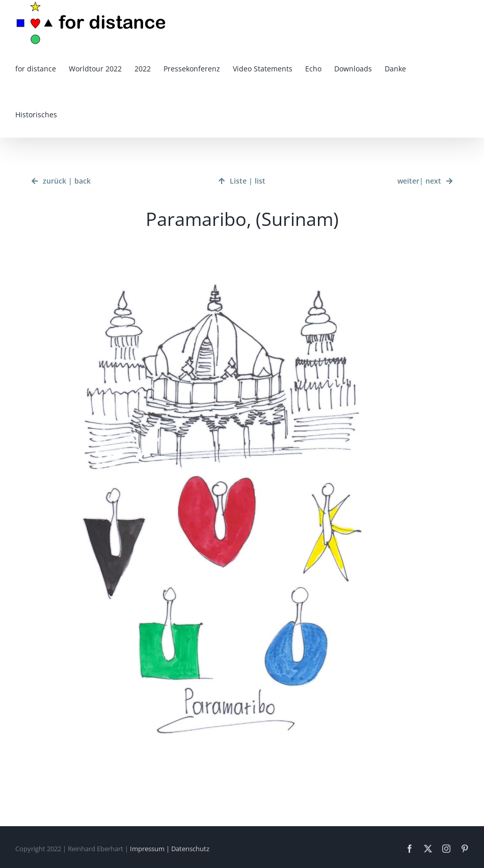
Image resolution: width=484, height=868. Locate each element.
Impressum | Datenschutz (170, 849)
